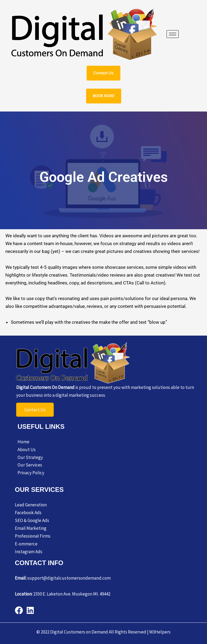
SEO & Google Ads (32, 520)
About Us (27, 450)
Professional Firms (33, 536)
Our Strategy (30, 457)
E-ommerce (26, 544)
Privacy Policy (31, 473)
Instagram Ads (29, 552)
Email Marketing (31, 528)
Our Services (30, 465)
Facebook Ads (28, 513)
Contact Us (35, 410)
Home (23, 442)
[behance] (30, 610)
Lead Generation (31, 505)
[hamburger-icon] (173, 34)
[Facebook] (19, 610)
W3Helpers (160, 632)
